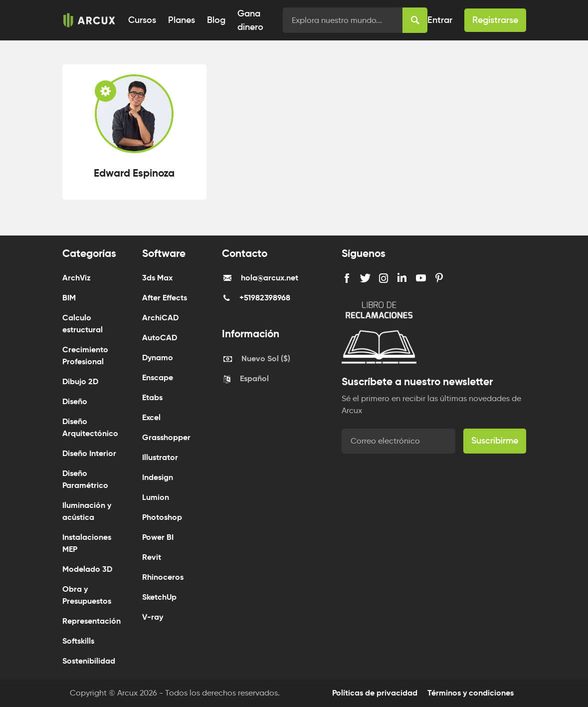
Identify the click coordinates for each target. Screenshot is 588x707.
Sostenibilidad (89, 661)
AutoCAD (160, 338)
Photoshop (162, 517)
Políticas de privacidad (375, 693)
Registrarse (495, 20)
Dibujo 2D (80, 381)
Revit (152, 557)
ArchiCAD (160, 318)
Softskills (78, 641)
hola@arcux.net (270, 278)
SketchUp (159, 597)
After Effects (165, 298)
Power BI (158, 537)
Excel (151, 417)
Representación (92, 621)
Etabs (152, 397)
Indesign (158, 477)
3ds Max (157, 278)
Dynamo (158, 357)
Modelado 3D (87, 569)
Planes (182, 20)
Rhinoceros (163, 577)
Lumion (156, 497)
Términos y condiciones (471, 693)
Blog (216, 20)
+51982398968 (265, 298)
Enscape (158, 377)
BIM (69, 298)
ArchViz (77, 278)
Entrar (440, 20)
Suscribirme (495, 441)
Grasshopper (166, 437)
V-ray (153, 617)
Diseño (75, 401)
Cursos (142, 20)
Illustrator (160, 457)
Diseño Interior (89, 453)
